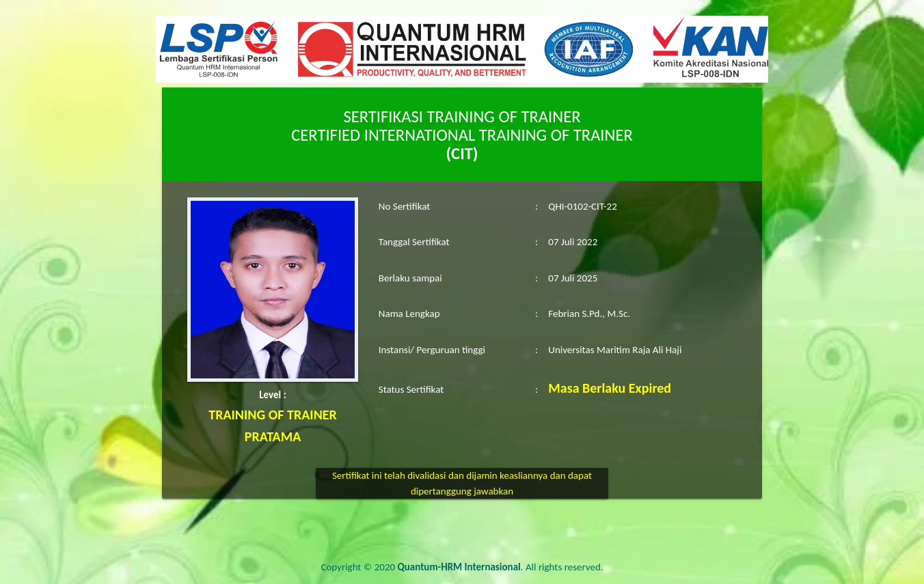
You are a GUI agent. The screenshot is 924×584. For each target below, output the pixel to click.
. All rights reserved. (501, 567)
